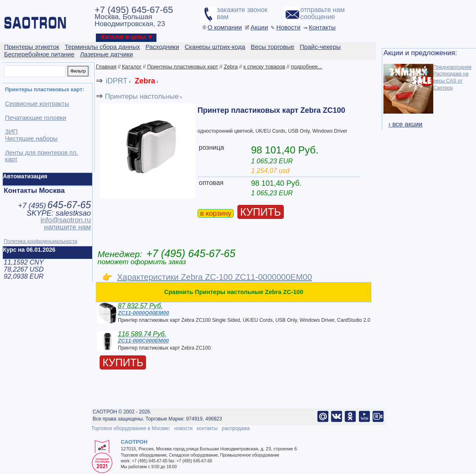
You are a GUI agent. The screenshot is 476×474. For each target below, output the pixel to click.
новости (183, 428)
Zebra (231, 67)
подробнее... (307, 67)
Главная (106, 67)
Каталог (132, 67)
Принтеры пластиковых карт (182, 67)
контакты (207, 428)
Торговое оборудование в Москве (130, 428)
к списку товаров (264, 67)
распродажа (236, 428)
